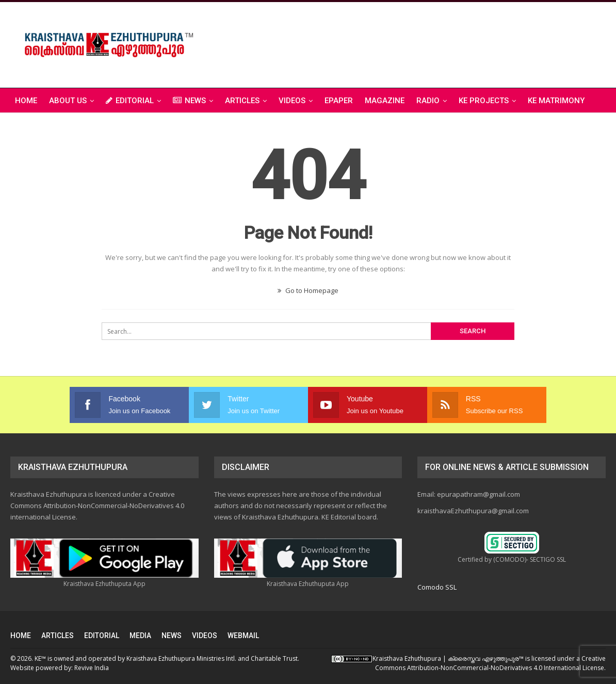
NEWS (189, 101)
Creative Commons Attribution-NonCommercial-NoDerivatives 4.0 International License (490, 663)
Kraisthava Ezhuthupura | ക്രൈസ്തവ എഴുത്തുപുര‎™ (448, 658)
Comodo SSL (437, 587)
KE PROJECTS (484, 101)
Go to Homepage (308, 290)
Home (26, 101)
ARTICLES (242, 101)
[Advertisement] (418, 43)
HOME (21, 636)
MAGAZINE (385, 101)
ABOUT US (68, 101)
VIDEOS (292, 101)
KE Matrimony (556, 101)
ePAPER (339, 101)
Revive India (92, 668)
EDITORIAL (130, 101)
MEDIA (140, 636)
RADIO (428, 101)
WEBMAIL (243, 636)
